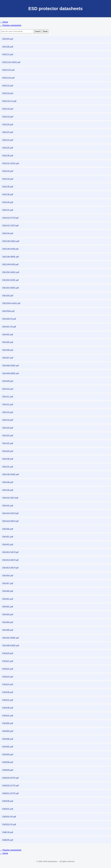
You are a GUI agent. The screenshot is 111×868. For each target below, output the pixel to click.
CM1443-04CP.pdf (10, 513)
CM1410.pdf (8, 389)
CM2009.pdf (8, 770)
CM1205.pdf (8, 47)
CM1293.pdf (8, 296)
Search (38, 31)
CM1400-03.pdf (9, 319)
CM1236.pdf (8, 195)
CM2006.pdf (8, 762)
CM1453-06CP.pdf (10, 560)
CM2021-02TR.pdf (10, 793)
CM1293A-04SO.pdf (11, 303)
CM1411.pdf (8, 397)
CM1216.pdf (8, 93)
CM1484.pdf (8, 622)
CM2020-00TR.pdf (10, 778)
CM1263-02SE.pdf (10, 280)
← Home (4, 22)
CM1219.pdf (8, 117)
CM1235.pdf (8, 187)
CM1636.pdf (8, 708)
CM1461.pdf (8, 599)
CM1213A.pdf (8, 70)
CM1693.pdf (8, 755)
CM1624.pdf (8, 684)
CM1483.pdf (8, 615)
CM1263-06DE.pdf (10, 288)
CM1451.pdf (8, 537)
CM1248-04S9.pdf (10, 249)
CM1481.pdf (8, 607)
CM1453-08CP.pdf (10, 568)
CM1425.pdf (8, 443)
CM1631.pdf (8, 700)
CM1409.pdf (8, 381)
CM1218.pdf (8, 109)
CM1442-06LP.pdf (10, 498)
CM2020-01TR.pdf (10, 786)
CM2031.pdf (8, 809)
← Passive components (11, 25)
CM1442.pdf (8, 506)
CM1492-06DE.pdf (10, 638)
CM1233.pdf (8, 171)
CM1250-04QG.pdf (11, 272)
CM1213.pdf (8, 54)
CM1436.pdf (8, 482)
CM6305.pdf (8, 840)
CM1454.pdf (8, 576)
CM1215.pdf (8, 86)
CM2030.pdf (8, 801)
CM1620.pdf (8, 653)
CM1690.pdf (8, 739)
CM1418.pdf (8, 420)
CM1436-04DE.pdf (10, 474)
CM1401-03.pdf (9, 327)
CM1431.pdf (8, 467)
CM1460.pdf (8, 591)
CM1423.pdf (8, 436)
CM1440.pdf (8, 490)
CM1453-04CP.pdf (10, 552)
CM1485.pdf (8, 630)
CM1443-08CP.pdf (10, 521)
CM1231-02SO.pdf (10, 163)
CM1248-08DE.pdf (10, 257)
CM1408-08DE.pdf (10, 373)
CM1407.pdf (8, 358)
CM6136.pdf (8, 832)
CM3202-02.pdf (9, 824)
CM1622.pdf (8, 669)
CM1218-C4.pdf (9, 101)
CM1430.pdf (8, 459)
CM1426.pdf (8, 451)
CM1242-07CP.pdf (10, 218)
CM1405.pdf (8, 342)
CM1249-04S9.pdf (10, 264)
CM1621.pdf (8, 661)
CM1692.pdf (8, 747)
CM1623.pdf (8, 677)
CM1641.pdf (8, 716)
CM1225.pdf (8, 148)
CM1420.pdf (8, 428)
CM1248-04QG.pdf (11, 241)
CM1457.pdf (8, 583)
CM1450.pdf (8, 529)
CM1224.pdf (8, 140)
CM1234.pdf (8, 179)
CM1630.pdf (8, 692)
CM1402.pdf (8, 335)
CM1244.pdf (8, 233)
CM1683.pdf (8, 731)
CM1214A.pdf (8, 78)
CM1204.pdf (8, 39)
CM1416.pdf (8, 412)
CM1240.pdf (8, 202)
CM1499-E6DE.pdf (10, 646)
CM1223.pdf (8, 132)
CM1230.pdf (8, 156)
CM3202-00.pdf (9, 817)
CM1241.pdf (8, 210)
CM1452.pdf (8, 545)
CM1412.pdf (8, 405)
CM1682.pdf (8, 723)
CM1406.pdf (8, 350)
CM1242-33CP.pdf (10, 226)
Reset (45, 31)
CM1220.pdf (8, 125)
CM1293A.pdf (8, 311)
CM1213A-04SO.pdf (11, 62)
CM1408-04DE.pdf (10, 366)
